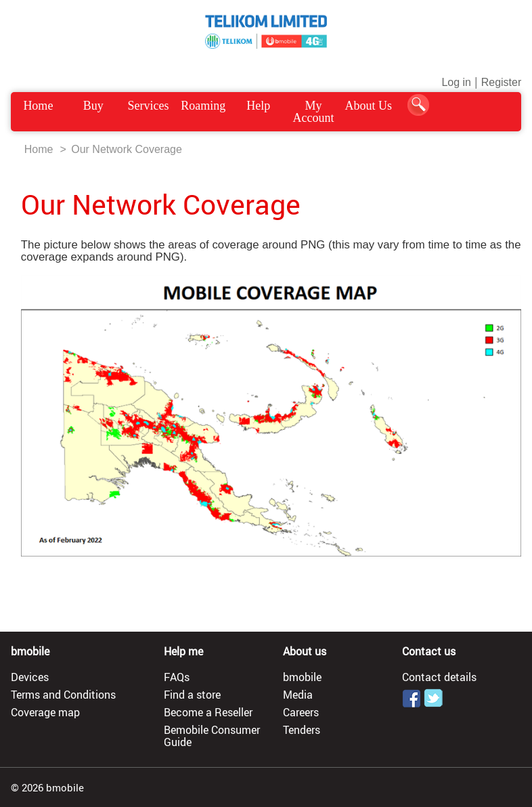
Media (298, 695)
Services (149, 106)
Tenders (302, 730)
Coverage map (45, 712)
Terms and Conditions (63, 695)
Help (258, 106)
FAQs (177, 677)
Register (502, 82)
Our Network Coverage (127, 149)
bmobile (302, 677)
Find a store (192, 695)
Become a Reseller (208, 712)
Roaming (203, 106)
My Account (314, 112)
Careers (301, 712)
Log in (456, 82)
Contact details (439, 677)
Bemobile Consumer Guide (212, 736)
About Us (369, 106)
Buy (93, 106)
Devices (30, 677)
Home (38, 106)
